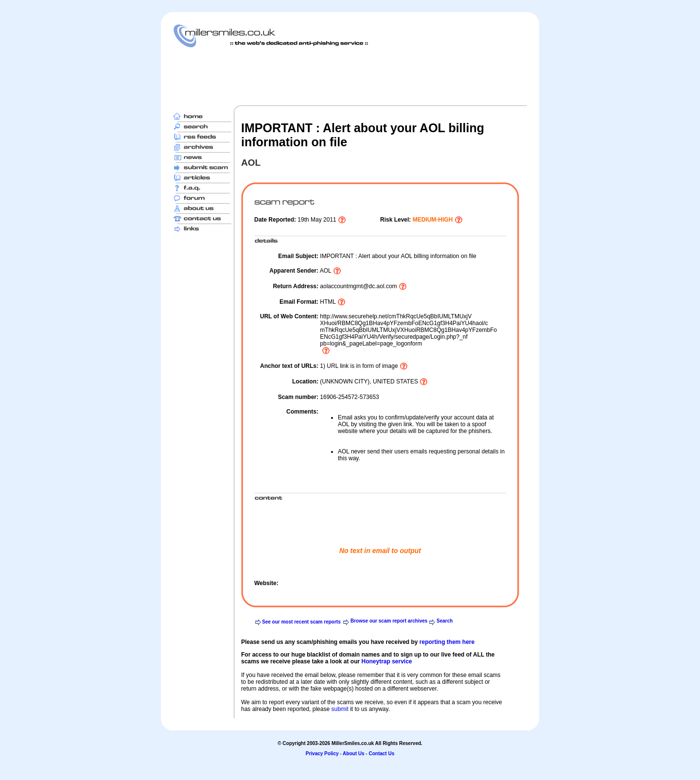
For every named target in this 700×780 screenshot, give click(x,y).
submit (340, 709)
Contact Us (381, 754)
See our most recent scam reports (301, 622)
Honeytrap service (386, 661)
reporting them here (447, 642)
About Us (353, 754)
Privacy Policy (322, 754)
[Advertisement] (350, 76)
